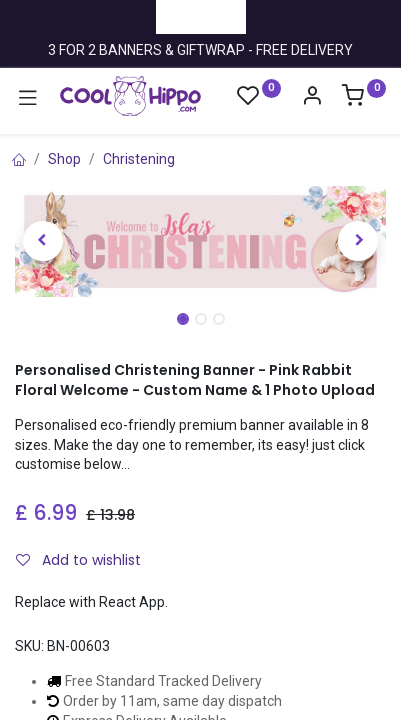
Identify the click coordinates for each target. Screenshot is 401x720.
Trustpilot (201, 16)
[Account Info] (312, 98)
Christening (139, 159)
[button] (43, 241)
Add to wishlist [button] (78, 560)
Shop (64, 159)
